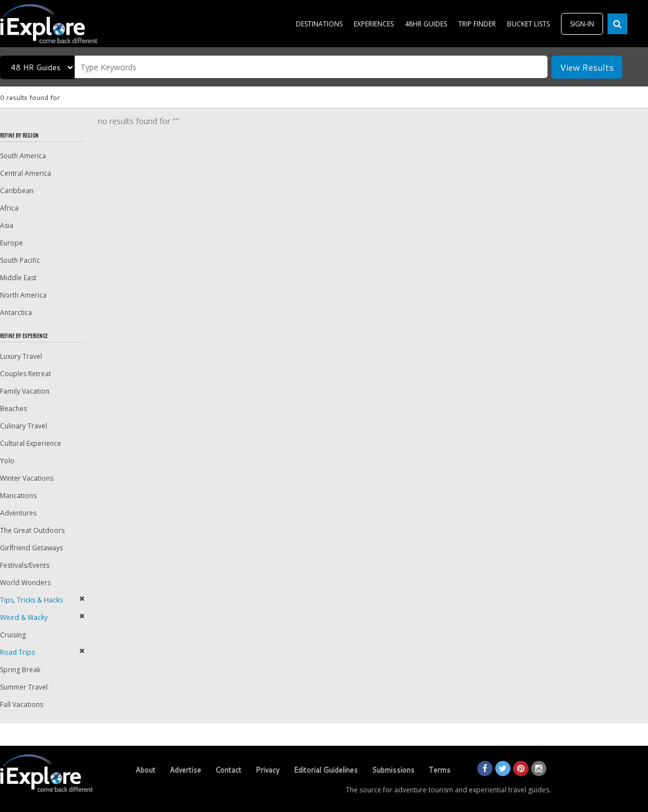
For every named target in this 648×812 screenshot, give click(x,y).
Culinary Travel (24, 426)
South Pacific (20, 260)
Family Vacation (25, 391)
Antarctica (16, 313)
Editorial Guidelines (326, 770)
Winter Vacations (27, 478)
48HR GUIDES (426, 24)
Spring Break (20, 670)
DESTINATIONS (319, 24)
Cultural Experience (31, 443)
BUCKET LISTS (528, 24)
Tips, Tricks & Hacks (31, 600)
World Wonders (25, 583)
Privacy (268, 770)
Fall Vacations (22, 704)
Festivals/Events (25, 565)
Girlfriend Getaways (31, 548)
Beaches (13, 409)
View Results (587, 67)
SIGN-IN (582, 24)
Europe (12, 243)
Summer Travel (24, 687)
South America (23, 156)
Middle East (18, 278)
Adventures (18, 513)
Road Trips (17, 652)
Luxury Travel (21, 356)
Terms (439, 770)
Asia (7, 225)
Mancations (18, 496)
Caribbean (17, 191)
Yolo (7, 461)
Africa (9, 208)
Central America (26, 173)
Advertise (185, 770)
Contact (228, 770)
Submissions (393, 770)
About (145, 770)
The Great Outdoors (32, 530)
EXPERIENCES (374, 24)
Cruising (13, 635)
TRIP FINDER (477, 24)
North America (23, 295)
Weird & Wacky (24, 617)
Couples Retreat (26, 374)
